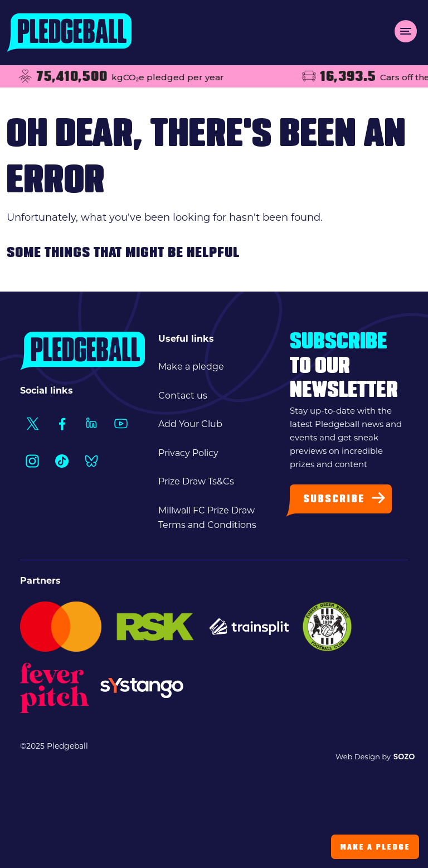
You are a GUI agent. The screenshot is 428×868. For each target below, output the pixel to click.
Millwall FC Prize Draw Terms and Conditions (207, 518)
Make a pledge (191, 367)
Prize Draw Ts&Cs (196, 481)
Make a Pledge (375, 848)
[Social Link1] (32, 423)
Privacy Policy (188, 453)
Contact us (183, 396)
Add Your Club (190, 424)
